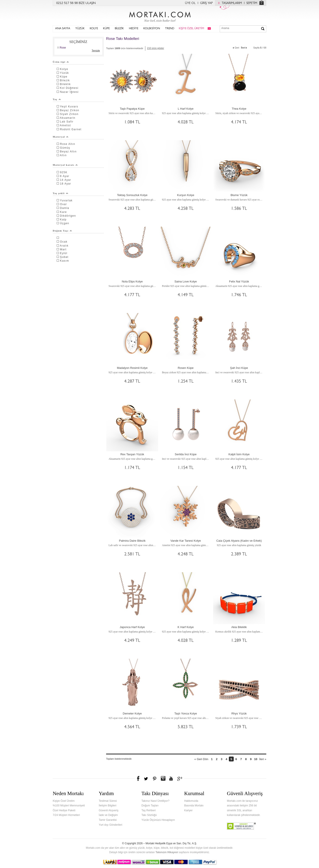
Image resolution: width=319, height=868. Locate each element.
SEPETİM (252, 3)
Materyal (61, 137)
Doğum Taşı (62, 231)
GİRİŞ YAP (206, 3)
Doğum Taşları (150, 806)
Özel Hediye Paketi (64, 810)
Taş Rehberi (149, 810)
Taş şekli (61, 193)
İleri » (263, 759)
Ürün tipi (61, 62)
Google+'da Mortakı (181, 778)
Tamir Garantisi (108, 820)
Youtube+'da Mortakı (171, 778)
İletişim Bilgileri (108, 806)
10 (256, 759)
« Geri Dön (201, 759)
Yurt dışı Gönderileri (111, 825)
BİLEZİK (119, 29)
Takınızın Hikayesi (167, 852)
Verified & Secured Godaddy (241, 826)
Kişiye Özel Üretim (64, 801)
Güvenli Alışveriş (109, 810)
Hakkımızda (191, 801)
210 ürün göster (156, 48)
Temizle (96, 51)
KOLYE (94, 29)
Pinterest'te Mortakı (154, 778)
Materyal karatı (65, 165)
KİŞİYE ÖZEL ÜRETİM (191, 29)
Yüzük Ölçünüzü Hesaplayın (158, 820)
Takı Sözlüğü (149, 815)
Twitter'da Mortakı (146, 778)
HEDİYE (134, 29)
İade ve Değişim (108, 815)
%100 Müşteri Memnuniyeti (69, 806)
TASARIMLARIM (229, 3)
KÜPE (106, 29)
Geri (236, 47)
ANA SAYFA (63, 29)
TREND (170, 29)
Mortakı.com (159, 16)
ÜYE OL (190, 3)
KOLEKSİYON (152, 29)
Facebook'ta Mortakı (138, 778)
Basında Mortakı (194, 806)
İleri (244, 47)
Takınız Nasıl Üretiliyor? (156, 801)
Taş (57, 99)
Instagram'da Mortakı (163, 778)
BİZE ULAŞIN (87, 3)
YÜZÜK (80, 29)
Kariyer (188, 810)
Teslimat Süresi (108, 801)
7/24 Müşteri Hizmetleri (66, 815)
